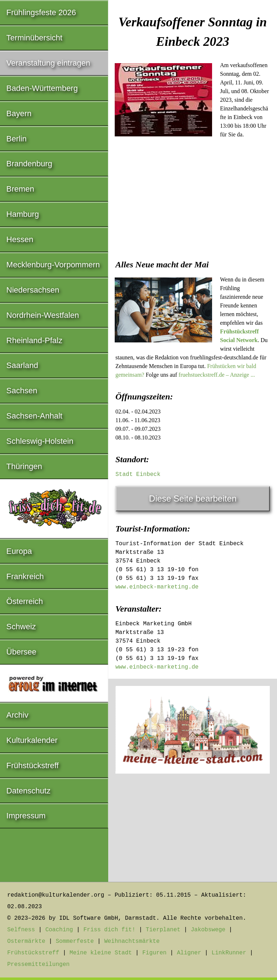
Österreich (25, 601)
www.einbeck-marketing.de (157, 587)
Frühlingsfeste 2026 (41, 12)
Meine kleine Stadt (101, 953)
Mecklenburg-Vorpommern (53, 265)
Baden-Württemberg (42, 88)
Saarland (22, 365)
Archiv (17, 715)
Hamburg (23, 214)
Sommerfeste (75, 941)
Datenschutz (28, 791)
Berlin (17, 139)
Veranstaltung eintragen (48, 63)
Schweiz (21, 627)
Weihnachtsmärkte (132, 941)
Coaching (59, 930)
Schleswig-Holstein (40, 441)
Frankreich (25, 576)
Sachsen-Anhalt (34, 416)
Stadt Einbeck (138, 474)
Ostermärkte (26, 941)
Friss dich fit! (109, 930)
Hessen (20, 239)
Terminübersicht (34, 38)
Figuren (154, 953)
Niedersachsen (33, 290)
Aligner (189, 953)
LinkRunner (229, 953)
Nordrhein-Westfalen (43, 315)
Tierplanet (163, 930)
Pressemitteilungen (38, 964)
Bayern (19, 113)
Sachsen (22, 391)
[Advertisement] (193, 202)
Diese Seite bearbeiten (193, 498)
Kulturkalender (32, 740)
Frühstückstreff (33, 765)
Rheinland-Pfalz (34, 340)
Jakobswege (208, 930)
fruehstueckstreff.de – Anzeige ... (217, 375)
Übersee (21, 652)
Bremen (20, 189)
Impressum (26, 816)
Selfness (21, 930)
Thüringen (24, 466)
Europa (19, 551)
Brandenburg (29, 164)
